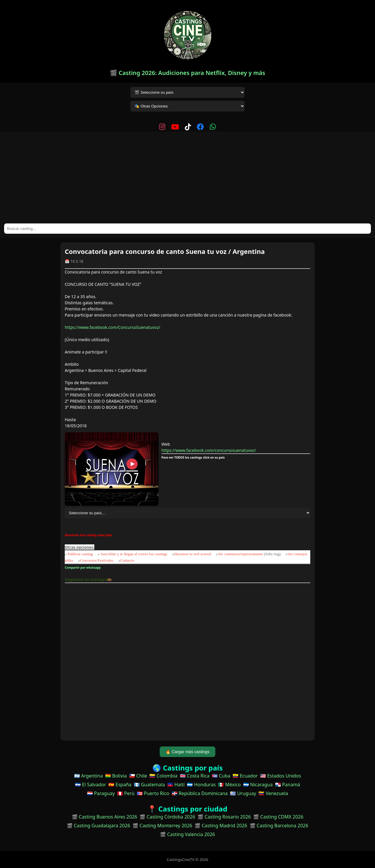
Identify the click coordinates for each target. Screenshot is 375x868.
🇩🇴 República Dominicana (200, 793)
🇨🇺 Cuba (221, 776)
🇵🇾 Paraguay (101, 793)
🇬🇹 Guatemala (150, 785)
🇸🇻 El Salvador (91, 785)
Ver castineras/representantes (241, 554)
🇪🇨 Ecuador (245, 776)
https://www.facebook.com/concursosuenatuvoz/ (209, 450)
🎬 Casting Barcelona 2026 (279, 826)
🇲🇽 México (229, 785)
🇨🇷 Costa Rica (195, 776)
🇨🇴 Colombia (163, 776)
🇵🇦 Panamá (288, 785)
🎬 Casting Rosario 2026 (224, 817)
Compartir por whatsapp (83, 568)
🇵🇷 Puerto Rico (153, 793)
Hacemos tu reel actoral (192, 554)
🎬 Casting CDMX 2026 (278, 817)
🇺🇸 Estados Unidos (281, 776)
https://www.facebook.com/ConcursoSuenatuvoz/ (112, 327)
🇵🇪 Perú (126, 793)
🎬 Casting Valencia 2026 (187, 834)
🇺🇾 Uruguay (243, 793)
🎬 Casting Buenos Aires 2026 (105, 817)
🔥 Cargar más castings (187, 752)
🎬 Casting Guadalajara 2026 (98, 826)
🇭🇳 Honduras (201, 785)
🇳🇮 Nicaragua (258, 785)
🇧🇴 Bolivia (116, 776)
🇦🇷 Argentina (88, 776)
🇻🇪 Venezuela (273, 793)
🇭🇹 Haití (176, 785)
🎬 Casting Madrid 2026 (221, 826)
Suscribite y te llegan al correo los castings (134, 554)
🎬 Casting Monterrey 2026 (162, 826)
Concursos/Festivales (97, 560)
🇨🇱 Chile (138, 776)
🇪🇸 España (120, 785)
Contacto (127, 560)
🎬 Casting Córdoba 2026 (167, 817)
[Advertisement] (187, 180)
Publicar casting (81, 554)
